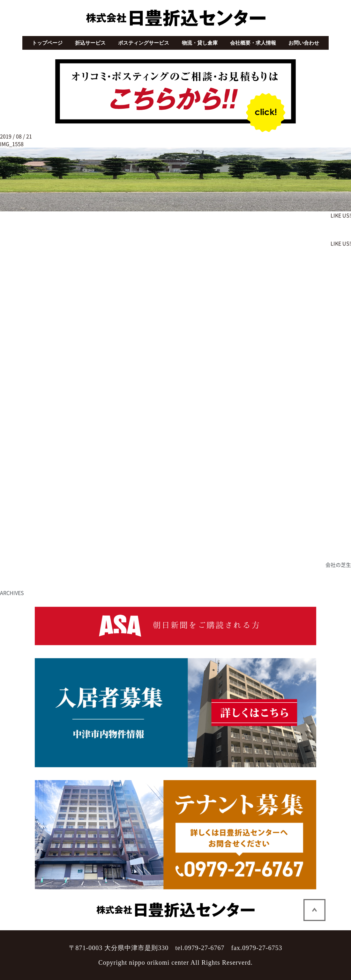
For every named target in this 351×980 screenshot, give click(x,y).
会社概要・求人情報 (253, 43)
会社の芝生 (338, 565)
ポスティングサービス (144, 43)
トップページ (47, 43)
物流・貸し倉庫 (200, 43)
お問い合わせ (304, 43)
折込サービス (90, 43)
